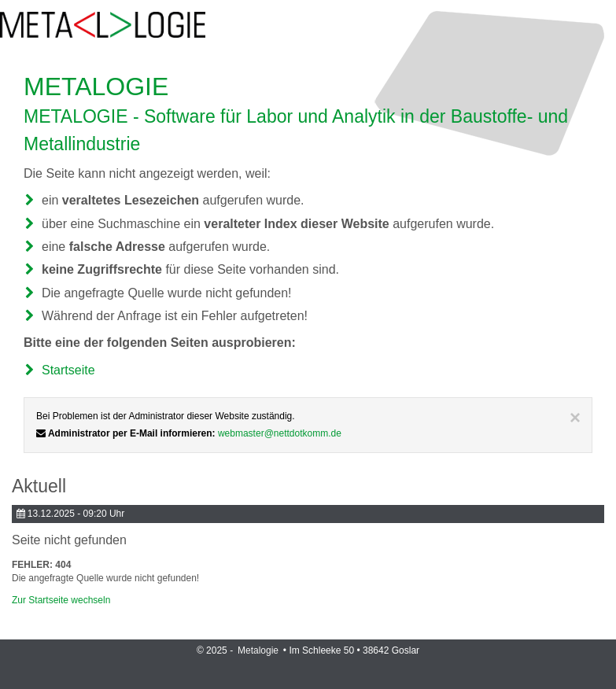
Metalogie (259, 650)
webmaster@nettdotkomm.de (280, 433)
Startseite (68, 370)
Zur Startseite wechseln (61, 600)
